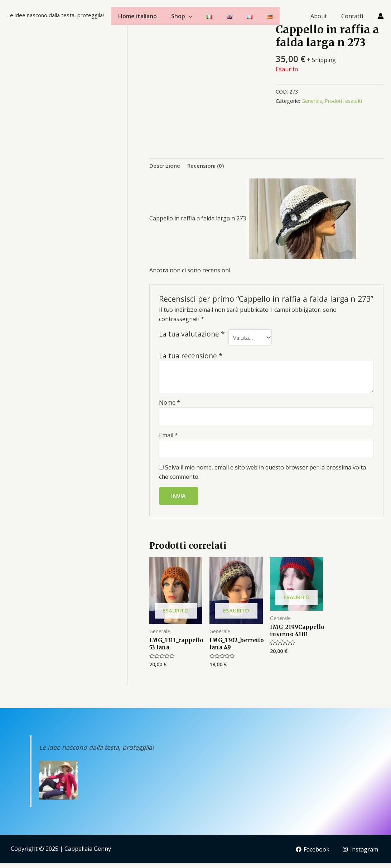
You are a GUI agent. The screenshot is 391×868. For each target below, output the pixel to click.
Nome (170, 405)
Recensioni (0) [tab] (208, 166)
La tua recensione (191, 357)
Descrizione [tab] (165, 166)
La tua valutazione (192, 335)
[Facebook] (312, 854)
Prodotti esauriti (344, 101)
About (323, 16)
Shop (178, 16)
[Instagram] (360, 854)
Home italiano (137, 16)
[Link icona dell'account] (381, 16)
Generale (312, 101)
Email (168, 438)
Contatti (354, 16)
